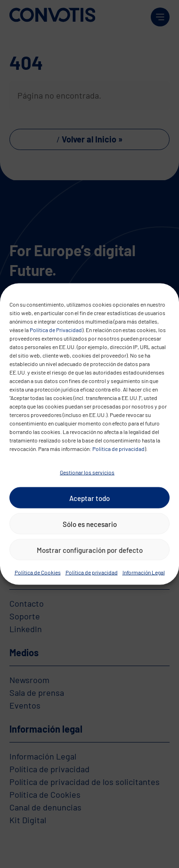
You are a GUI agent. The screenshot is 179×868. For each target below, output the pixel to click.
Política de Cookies (38, 572)
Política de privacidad (118, 449)
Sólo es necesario (90, 524)
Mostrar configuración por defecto (90, 550)
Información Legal (144, 572)
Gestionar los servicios (87, 472)
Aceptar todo (89, 498)
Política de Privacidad (56, 330)
